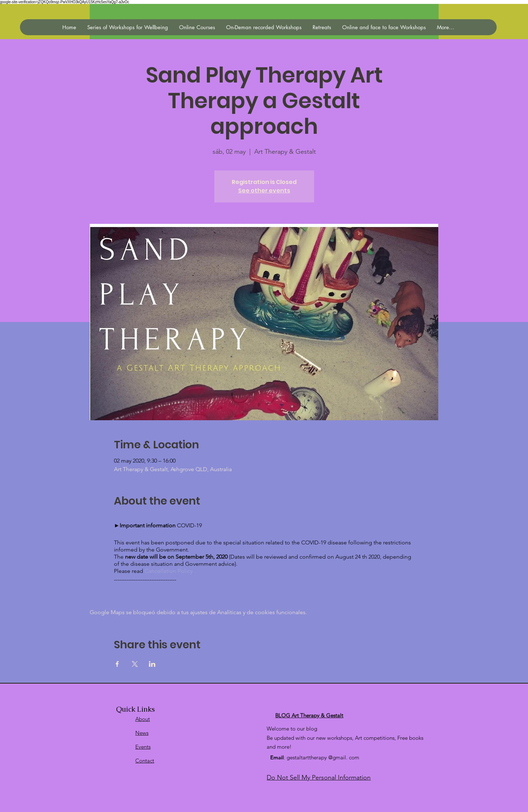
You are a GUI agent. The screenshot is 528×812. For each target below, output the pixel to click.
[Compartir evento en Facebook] (117, 664)
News (142, 733)
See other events (264, 191)
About (143, 719)
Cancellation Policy (169, 571)
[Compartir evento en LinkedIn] (152, 664)
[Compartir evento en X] (135, 664)
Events (143, 747)
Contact (145, 761)
